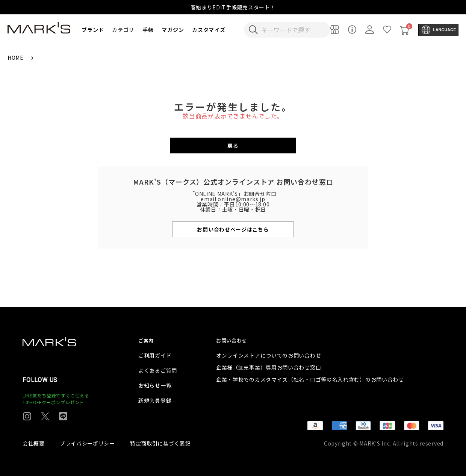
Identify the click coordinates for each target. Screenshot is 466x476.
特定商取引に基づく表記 (160, 443)
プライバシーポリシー (87, 443)
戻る (233, 146)
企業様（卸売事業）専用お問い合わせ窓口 (269, 367)
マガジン (173, 30)
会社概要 (34, 443)
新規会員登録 (155, 400)
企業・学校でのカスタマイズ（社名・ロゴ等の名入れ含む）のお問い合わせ (310, 379)
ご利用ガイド (155, 355)
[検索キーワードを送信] (253, 30)
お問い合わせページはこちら (233, 229)
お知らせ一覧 (155, 385)
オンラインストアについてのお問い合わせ (269, 355)
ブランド (93, 30)
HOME (16, 58)
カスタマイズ (209, 30)
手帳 (148, 30)
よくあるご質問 (158, 370)
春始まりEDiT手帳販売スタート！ (233, 7)
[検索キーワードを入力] (292, 30)
